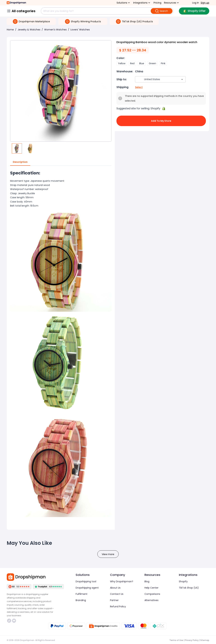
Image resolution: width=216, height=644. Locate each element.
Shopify (183, 581)
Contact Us (117, 594)
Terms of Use (176, 640)
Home (10, 30)
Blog (147, 581)
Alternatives (151, 600)
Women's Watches (55, 30)
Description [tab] (20, 162)
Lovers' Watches (80, 30)
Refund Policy (118, 606)
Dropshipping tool (86, 581)
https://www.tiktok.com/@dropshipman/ (9, 621)
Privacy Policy (192, 640)
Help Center (151, 588)
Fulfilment (82, 594)
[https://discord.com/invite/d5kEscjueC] (14, 621)
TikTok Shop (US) (189, 588)
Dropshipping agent (87, 588)
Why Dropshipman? (122, 581)
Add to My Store (161, 121)
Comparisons (152, 594)
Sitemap (205, 640)
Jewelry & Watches (29, 30)
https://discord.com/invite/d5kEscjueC (14, 621)
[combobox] (155, 79)
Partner (114, 600)
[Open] (182, 79)
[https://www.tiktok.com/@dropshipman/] (9, 621)
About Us (115, 588)
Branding (81, 600)
